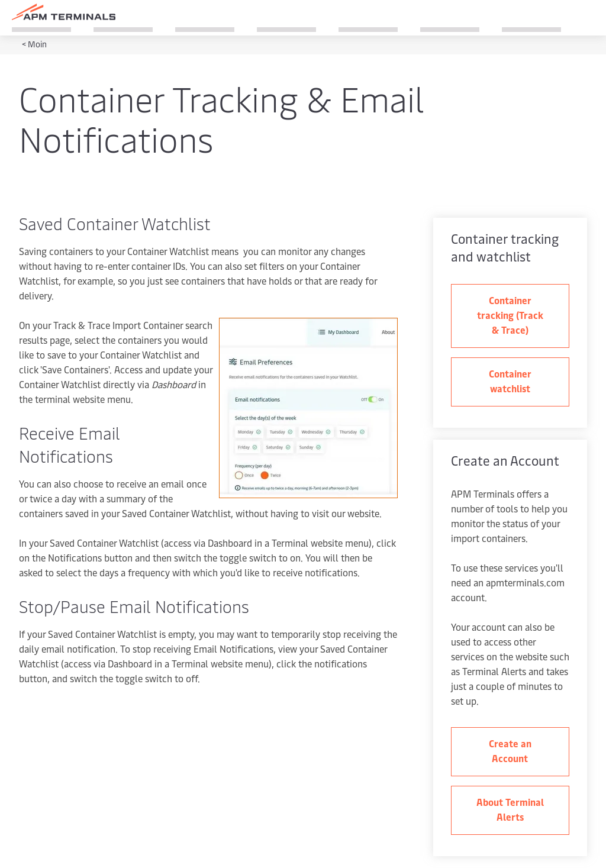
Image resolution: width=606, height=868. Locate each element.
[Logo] (64, 12)
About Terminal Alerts (510, 809)
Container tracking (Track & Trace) (510, 315)
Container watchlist (510, 381)
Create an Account (510, 751)
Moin (37, 44)
